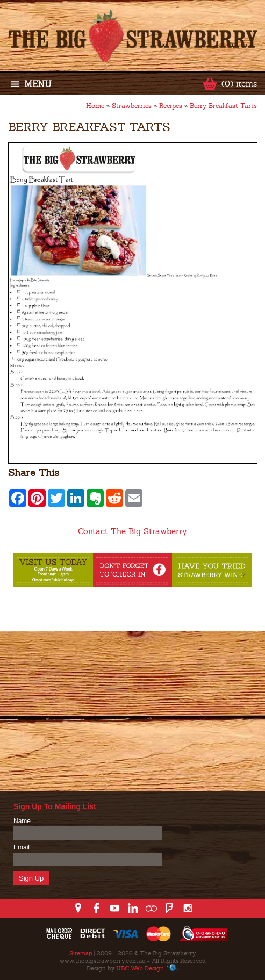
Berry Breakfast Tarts (223, 106)
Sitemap (81, 953)
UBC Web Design (140, 968)
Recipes (171, 106)
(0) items (239, 84)
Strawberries (132, 106)
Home (95, 106)
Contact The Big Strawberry (132, 531)
